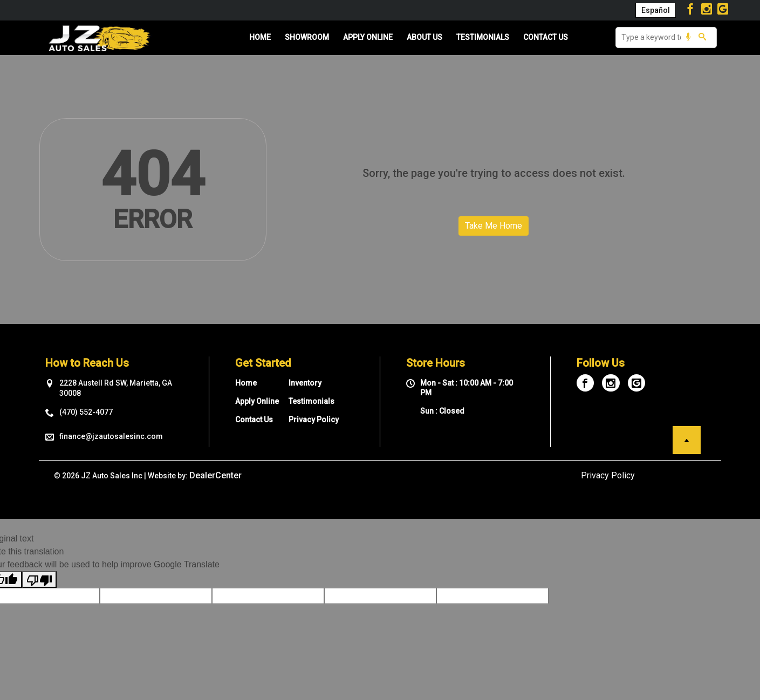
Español (656, 10)
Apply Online (257, 401)
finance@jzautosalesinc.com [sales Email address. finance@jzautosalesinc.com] (111, 436)
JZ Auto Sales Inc (112, 476)
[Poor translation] (39, 579)
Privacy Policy (314, 420)
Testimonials (311, 401)
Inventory (305, 383)
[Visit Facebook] (692, 10)
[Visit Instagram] (708, 10)
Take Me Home (494, 226)
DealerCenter (215, 475)
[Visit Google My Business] (723, 10)
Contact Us (254, 420)
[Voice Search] (688, 37)
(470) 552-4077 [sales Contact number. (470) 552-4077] (86, 412)
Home (246, 383)
